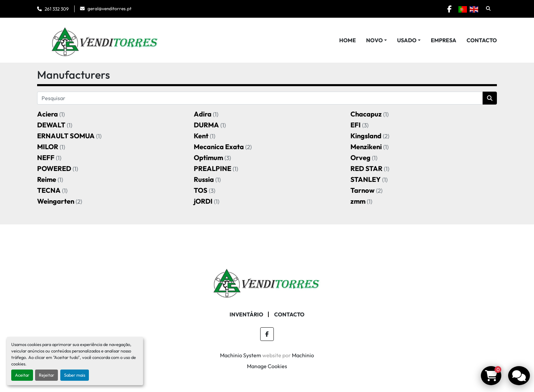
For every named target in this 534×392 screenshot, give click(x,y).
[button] (376, 40)
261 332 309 (57, 9)
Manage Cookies (267, 366)
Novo (374, 40)
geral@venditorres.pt (109, 9)
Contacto (482, 40)
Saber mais (75, 375)
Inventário (246, 314)
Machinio (303, 355)
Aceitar (22, 375)
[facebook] (448, 9)
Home (348, 40)
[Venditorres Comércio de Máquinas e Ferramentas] (267, 281)
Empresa (444, 40)
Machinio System (241, 355)
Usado (407, 40)
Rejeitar (46, 375)
